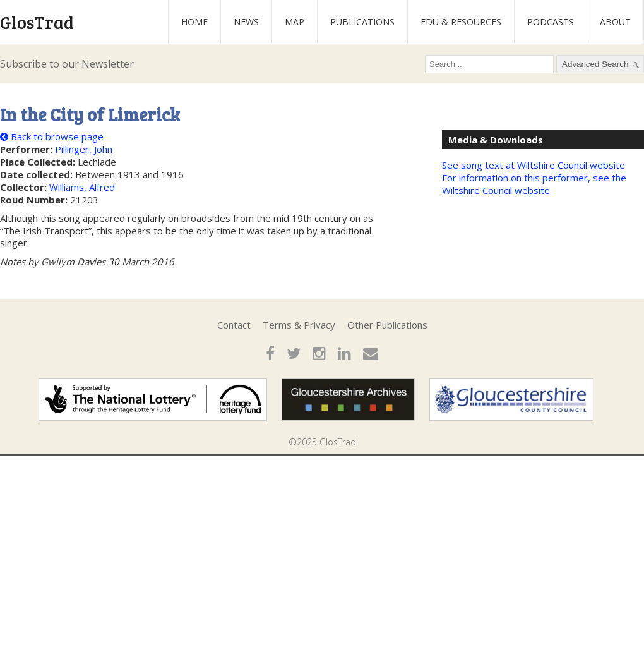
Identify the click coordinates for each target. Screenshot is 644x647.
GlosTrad (37, 22)
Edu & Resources (461, 22)
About (615, 22)
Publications (362, 22)
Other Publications (387, 325)
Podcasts (551, 22)
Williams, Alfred (82, 187)
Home (194, 22)
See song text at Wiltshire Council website (534, 165)
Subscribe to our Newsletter (67, 64)
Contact (234, 325)
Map (295, 22)
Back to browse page (52, 136)
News (246, 22)
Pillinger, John (84, 149)
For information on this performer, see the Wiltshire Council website (534, 184)
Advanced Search (600, 65)
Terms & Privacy (299, 325)
